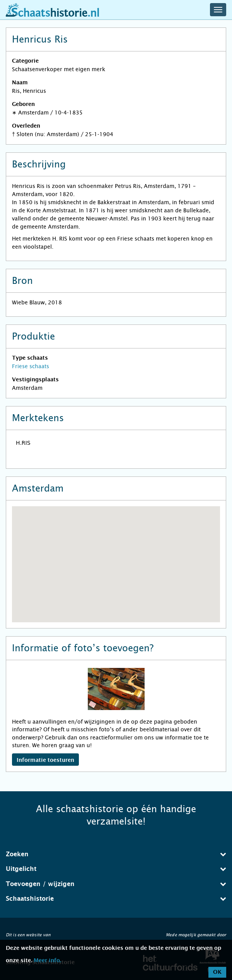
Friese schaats (31, 366)
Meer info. (47, 961)
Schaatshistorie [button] (116, 899)
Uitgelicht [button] (116, 869)
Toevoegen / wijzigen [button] (116, 884)
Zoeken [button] (116, 854)
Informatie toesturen (45, 760)
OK (217, 972)
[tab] (116, 854)
